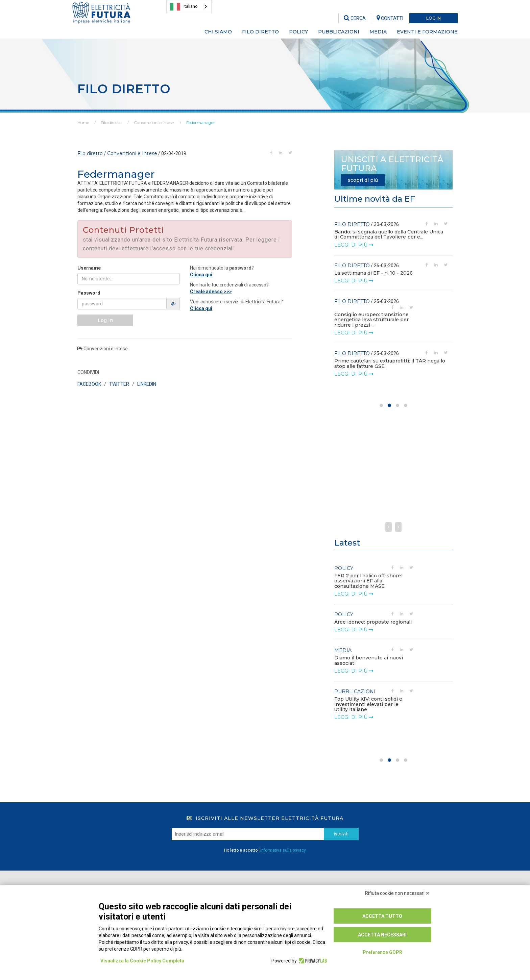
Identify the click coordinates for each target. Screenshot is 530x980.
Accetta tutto (382, 916)
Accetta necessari (382, 935)
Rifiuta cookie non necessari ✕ (397, 893)
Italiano (184, 7)
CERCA (355, 18)
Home (83, 122)
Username (89, 268)
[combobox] (189, 7)
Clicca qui (201, 275)
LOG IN (433, 18)
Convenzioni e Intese (154, 122)
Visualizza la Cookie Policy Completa (142, 961)
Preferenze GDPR (382, 952)
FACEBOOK (89, 384)
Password (89, 293)
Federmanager (201, 122)
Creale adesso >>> (211, 292)
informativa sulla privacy (283, 850)
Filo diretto (111, 122)
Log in (105, 320)
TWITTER (119, 384)
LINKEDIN (147, 384)
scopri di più (363, 180)
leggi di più (354, 240)
